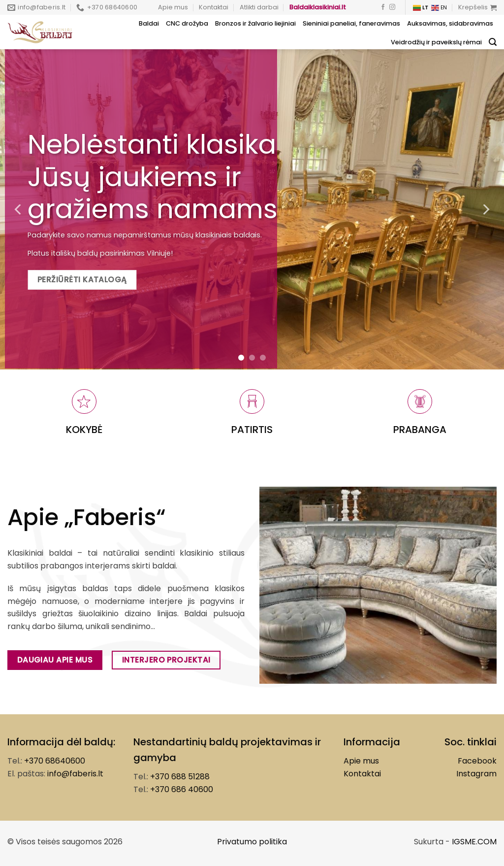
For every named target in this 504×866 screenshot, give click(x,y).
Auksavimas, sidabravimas (450, 23)
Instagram (476, 774)
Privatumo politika (252, 842)
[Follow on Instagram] (392, 7)
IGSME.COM (474, 842)
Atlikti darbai (259, 7)
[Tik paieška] (493, 42)
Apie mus (173, 7)
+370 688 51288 (180, 777)
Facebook (477, 761)
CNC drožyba (187, 23)
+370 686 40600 (182, 789)
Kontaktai (214, 7)
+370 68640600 (55, 761)
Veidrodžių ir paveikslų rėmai (436, 42)
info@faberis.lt (75, 774)
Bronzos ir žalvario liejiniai (255, 23)
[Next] (485, 209)
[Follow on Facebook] (383, 7)
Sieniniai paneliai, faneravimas (351, 23)
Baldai (149, 23)
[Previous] (19, 209)
